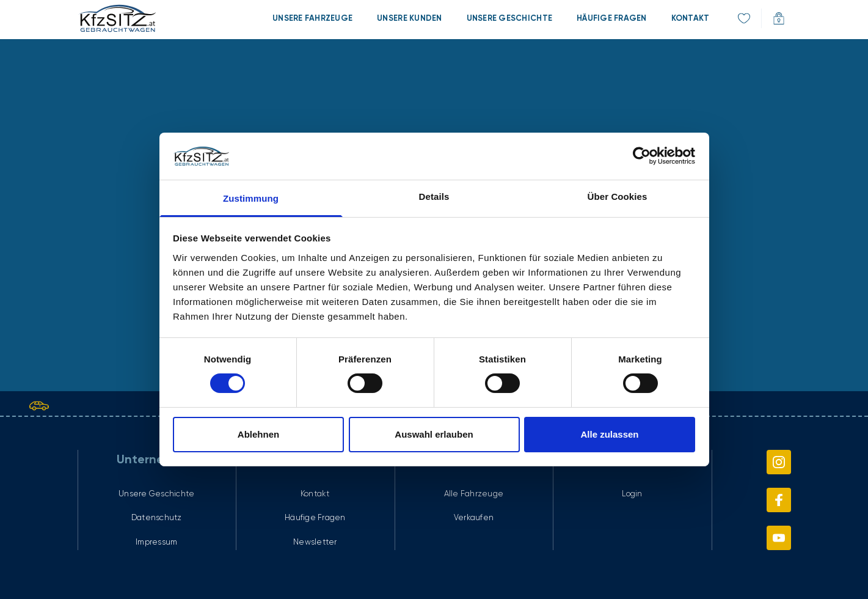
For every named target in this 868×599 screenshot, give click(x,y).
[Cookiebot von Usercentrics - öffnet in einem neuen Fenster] (642, 156)
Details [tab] (434, 197)
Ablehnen (258, 434)
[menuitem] (312, 18)
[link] (117, 18)
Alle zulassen (609, 434)
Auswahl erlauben (434, 434)
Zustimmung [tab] (251, 198)
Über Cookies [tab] (618, 197)
